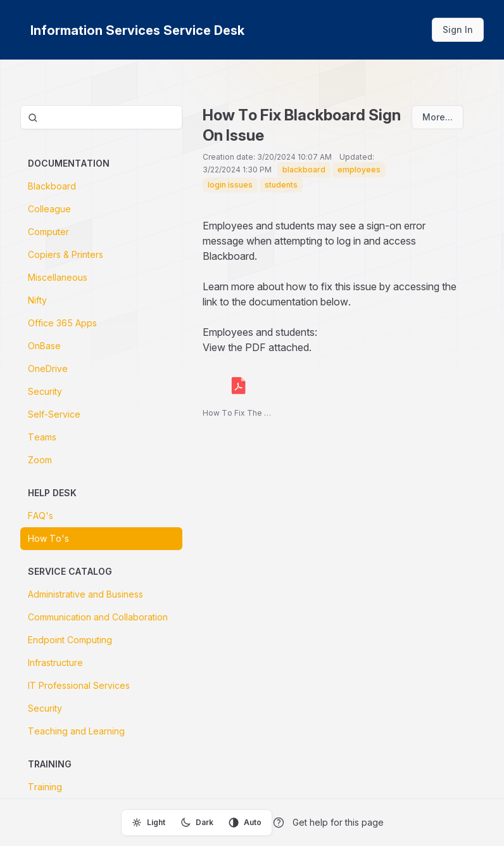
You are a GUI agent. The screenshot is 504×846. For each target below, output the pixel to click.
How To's (48, 538)
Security (45, 391)
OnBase (44, 346)
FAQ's (41, 516)
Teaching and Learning (76, 731)
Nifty (37, 300)
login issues (230, 185)
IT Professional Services (79, 685)
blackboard (304, 170)
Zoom (40, 460)
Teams (42, 437)
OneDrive (48, 369)
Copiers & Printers (66, 254)
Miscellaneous (58, 277)
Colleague (49, 209)
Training (45, 787)
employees (359, 170)
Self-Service (54, 414)
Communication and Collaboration (98, 617)
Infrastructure (55, 663)
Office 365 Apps (62, 323)
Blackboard (52, 186)
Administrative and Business (85, 594)
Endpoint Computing (70, 640)
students (281, 185)
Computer (48, 232)
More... (438, 117)
